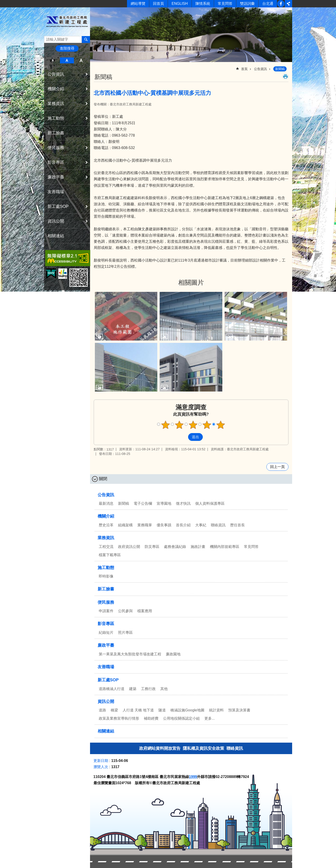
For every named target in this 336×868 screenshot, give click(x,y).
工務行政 (148, 689)
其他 (164, 689)
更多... (210, 718)
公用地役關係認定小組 (181, 718)
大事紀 (201, 525)
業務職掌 (145, 525)
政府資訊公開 (129, 547)
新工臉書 (281, 4)
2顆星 (179, 425)
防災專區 (152, 547)
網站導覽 (138, 4)
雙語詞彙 (247, 4)
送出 (184, 437)
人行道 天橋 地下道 (138, 710)
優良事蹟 (164, 525)
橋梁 (114, 710)
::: (46, 67)
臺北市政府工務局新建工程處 (67, 21)
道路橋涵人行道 (112, 689)
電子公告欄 (143, 503)
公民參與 (125, 611)
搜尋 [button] (86, 39)
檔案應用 (145, 611)
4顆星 (207, 425)
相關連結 (56, 236)
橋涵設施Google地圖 (187, 710)
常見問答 (225, 4)
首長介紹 (183, 525)
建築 (133, 689)
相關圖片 (191, 283)
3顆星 (193, 425)
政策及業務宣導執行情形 (119, 718)
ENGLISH (180, 4)
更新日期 (101, 761)
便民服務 (56, 148)
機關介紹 (56, 89)
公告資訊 (56, 74)
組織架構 (125, 525)
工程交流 (106, 547)
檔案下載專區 (110, 555)
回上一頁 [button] (277, 467)
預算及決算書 (239, 710)
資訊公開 (56, 221)
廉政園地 (173, 654)
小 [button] (53, 60)
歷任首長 (237, 525)
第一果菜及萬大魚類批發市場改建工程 (130, 654)
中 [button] (67, 60)
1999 (193, 777)
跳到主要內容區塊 (2, 2)
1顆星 (165, 425)
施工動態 (56, 118)
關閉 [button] (103, 479)
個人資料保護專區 (210, 503)
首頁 (244, 69)
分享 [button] (288, 4)
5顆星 (220, 425)
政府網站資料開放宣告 (160, 748)
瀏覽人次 (101, 767)
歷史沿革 (106, 525)
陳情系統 (203, 4)
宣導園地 (164, 503)
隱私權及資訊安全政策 (203, 748)
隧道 (162, 710)
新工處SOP (58, 206)
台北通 (268, 4)
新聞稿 (280, 69)
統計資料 (216, 710)
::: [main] (97, 67)
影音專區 (56, 162)
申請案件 (106, 611)
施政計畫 (198, 547)
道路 (102, 710)
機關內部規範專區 (225, 547)
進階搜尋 (67, 48)
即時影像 (106, 576)
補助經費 (151, 718)
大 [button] (81, 60)
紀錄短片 (106, 633)
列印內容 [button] (285, 76)
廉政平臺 (56, 177)
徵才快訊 (183, 503)
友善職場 (56, 192)
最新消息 (106, 503)
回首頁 (158, 4)
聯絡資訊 (218, 525)
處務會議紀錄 (175, 547)
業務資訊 (56, 104)
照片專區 (125, 633)
